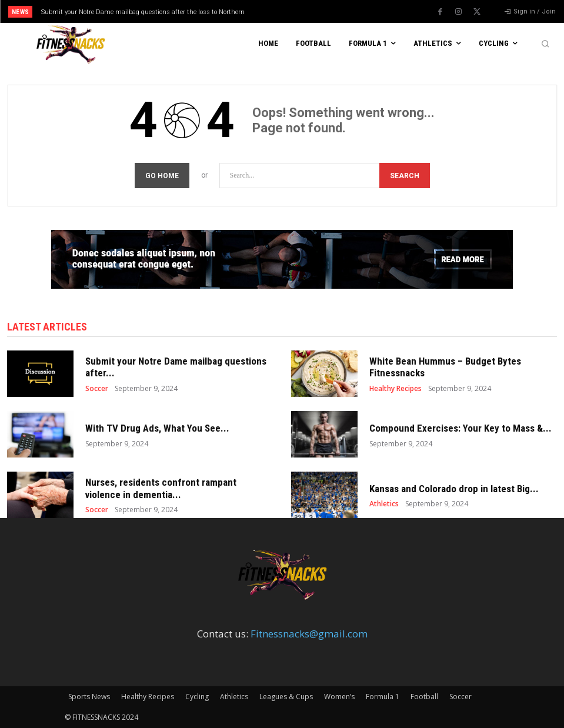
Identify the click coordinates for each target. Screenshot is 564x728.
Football (424, 697)
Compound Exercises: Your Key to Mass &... (460, 428)
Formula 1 (383, 697)
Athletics (384, 504)
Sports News (89, 697)
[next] (313, 11)
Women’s (339, 697)
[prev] (294, 11)
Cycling (197, 697)
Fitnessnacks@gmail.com (309, 634)
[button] (545, 44)
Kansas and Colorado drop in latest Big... (454, 489)
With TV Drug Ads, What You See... (157, 428)
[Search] (405, 176)
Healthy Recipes (396, 389)
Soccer (97, 389)
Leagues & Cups (286, 697)
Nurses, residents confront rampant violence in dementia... (161, 488)
